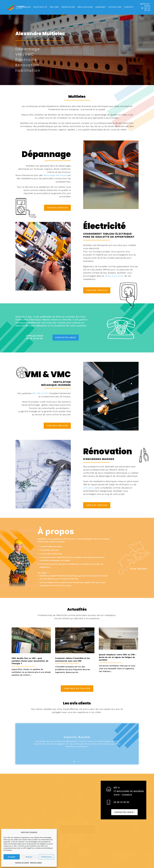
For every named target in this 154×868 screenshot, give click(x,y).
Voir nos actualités (77, 688)
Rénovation (68, 7)
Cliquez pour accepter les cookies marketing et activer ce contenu (77, 829)
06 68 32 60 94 (121, 802)
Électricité (40, 7)
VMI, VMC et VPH (40, 393)
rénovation (89, 488)
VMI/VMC (54, 7)
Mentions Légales (36, 863)
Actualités (115, 7)
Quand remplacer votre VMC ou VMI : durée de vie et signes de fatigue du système (118, 657)
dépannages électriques (55, 175)
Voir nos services (57, 208)
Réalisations (85, 7)
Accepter (12, 857)
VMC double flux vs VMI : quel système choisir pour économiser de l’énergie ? (30, 661)
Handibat (101, 7)
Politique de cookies (22, 863)
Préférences (46, 857)
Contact (129, 7)
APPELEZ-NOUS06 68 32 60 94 (145, 7)
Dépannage (25, 7)
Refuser (29, 857)
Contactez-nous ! (124, 812)
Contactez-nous (66, 338)
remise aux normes (114, 276)
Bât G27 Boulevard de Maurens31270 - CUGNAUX (129, 791)
